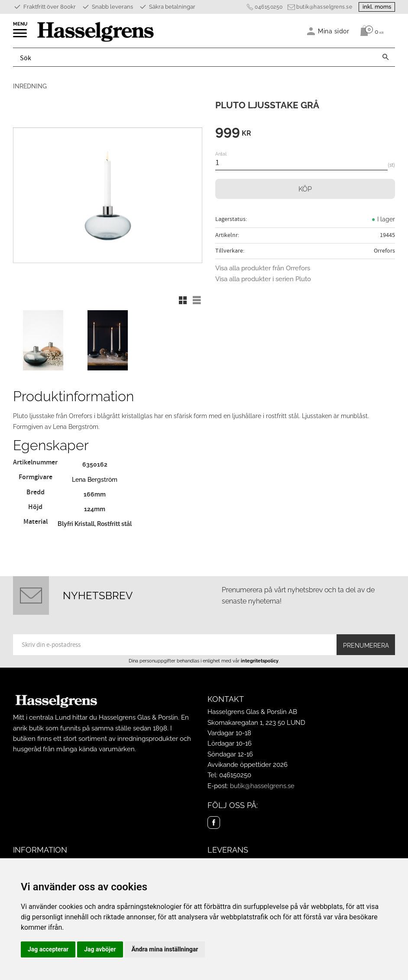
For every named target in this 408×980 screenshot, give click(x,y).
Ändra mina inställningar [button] (165, 949)
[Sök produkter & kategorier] (195, 57)
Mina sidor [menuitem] (334, 31)
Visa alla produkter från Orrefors (263, 268)
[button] (21, 36)
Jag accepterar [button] (48, 949)
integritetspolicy (260, 661)
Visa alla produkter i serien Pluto (263, 279)
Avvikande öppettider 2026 (248, 765)
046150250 (269, 7)
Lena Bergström (95, 479)
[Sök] (385, 57)
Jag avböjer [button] (100, 949)
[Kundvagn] (370, 31)
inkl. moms (377, 7)
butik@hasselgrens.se (324, 7)
